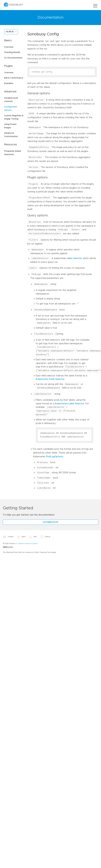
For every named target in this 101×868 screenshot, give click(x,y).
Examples (9, 83)
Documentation (50, 522)
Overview (9, 47)
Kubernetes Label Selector (70, 404)
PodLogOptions (55, 457)
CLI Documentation (13, 58)
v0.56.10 (10, 32)
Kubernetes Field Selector (50, 379)
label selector (75, 258)
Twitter (8, 537)
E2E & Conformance (14, 78)
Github (45, 537)
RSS (33, 537)
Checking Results (12, 52)
